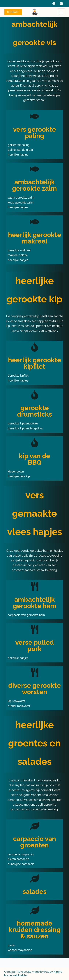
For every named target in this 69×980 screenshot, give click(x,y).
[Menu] (61, 12)
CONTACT (13, 12)
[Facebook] (54, 4)
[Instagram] (61, 4)
